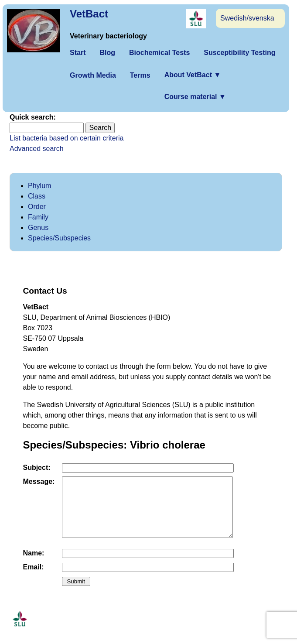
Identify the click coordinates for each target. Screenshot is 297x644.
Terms (140, 75)
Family (38, 217)
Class (37, 196)
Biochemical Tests (159, 53)
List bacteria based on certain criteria (67, 138)
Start (78, 53)
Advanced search (37, 149)
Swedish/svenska (247, 18)
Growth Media (93, 75)
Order (37, 207)
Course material (195, 97)
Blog (107, 53)
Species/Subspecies (59, 238)
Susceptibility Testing (239, 53)
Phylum (39, 186)
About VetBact (193, 75)
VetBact (89, 14)
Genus (38, 228)
